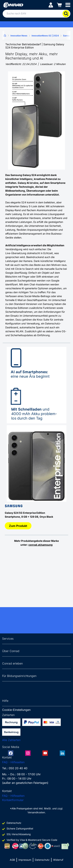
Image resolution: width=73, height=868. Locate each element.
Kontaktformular (13, 800)
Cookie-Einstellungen (16, 710)
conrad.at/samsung (40, 545)
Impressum (25, 860)
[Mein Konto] (51, 5)
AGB (12, 860)
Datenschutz (42, 860)
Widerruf (58, 860)
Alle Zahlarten (11, 740)
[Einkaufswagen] (59, 5)
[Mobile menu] (68, 5)
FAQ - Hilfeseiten (13, 762)
